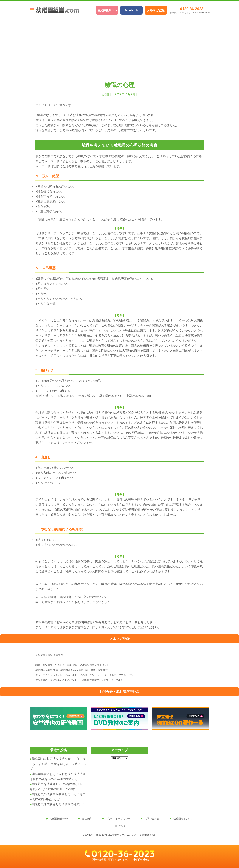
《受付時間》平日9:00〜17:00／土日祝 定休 (119, 856)
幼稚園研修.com (59, 819)
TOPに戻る (119, 826)
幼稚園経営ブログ (183, 819)
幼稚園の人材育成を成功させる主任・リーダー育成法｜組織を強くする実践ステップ (58, 764)
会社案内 (87, 819)
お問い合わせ (152, 819)
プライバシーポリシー (118, 819)
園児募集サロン (107, 10)
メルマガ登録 (156, 10)
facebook (131, 10)
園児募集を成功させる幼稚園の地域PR (58, 804)
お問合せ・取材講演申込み (119, 692)
